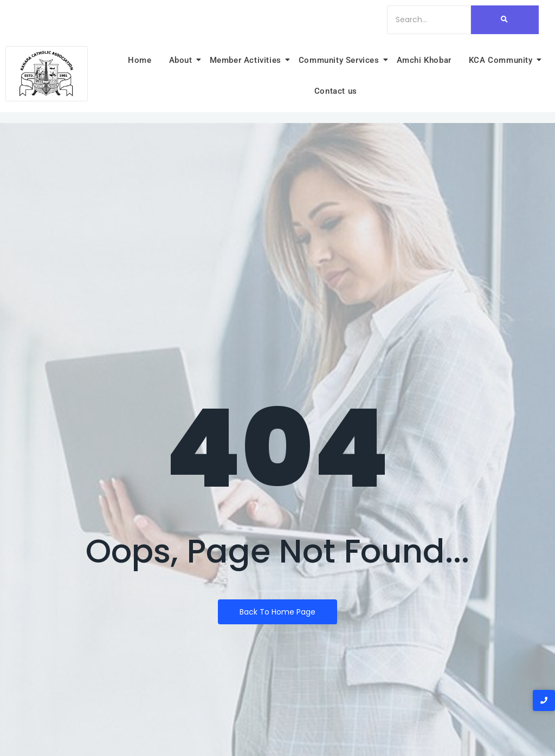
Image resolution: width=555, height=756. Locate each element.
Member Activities (247, 60)
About (182, 60)
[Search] (429, 20)
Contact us (336, 91)
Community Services (341, 60)
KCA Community (502, 60)
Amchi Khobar (424, 60)
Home (140, 60)
